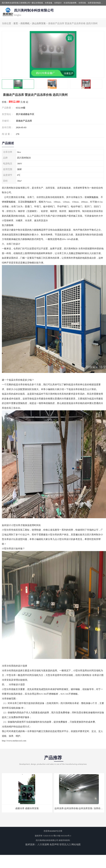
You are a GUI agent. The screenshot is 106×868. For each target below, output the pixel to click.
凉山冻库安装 (39, 23)
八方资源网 (43, 844)
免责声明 (54, 844)
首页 (16, 23)
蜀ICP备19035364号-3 (62, 836)
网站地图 (76, 844)
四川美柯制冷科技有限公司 (47, 840)
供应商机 (25, 23)
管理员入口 (65, 844)
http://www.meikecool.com (14, 741)
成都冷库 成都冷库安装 (27, 808)
